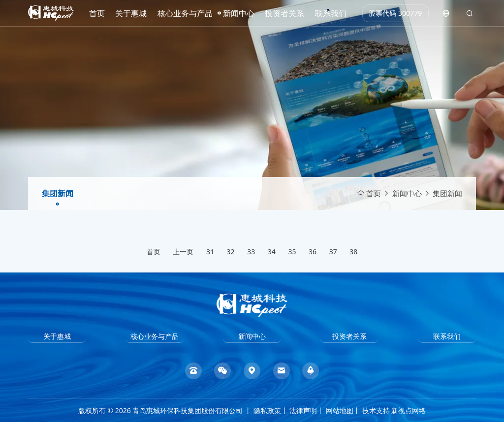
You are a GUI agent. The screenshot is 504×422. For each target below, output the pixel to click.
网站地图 (340, 410)
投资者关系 (284, 13)
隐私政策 (267, 410)
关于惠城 (131, 13)
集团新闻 (58, 193)
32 (231, 252)
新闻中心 (239, 13)
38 (353, 252)
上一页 (183, 252)
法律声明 (303, 410)
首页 (97, 13)
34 (272, 252)
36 (313, 252)
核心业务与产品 (185, 13)
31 (210, 252)
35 (292, 252)
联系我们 (331, 13)
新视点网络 (409, 410)
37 (333, 252)
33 (251, 252)
